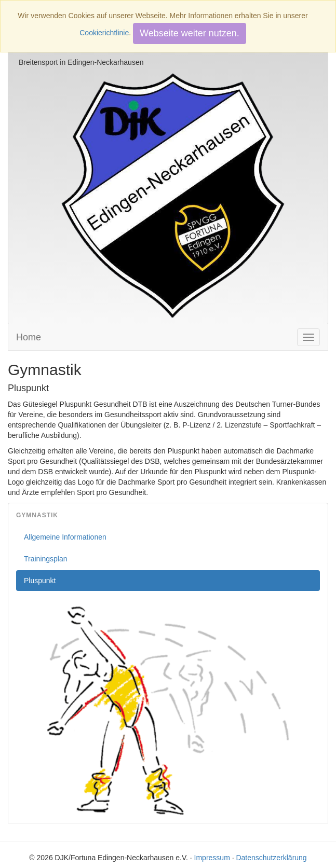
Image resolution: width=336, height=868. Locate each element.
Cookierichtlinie (104, 33)
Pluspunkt (40, 581)
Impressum (212, 858)
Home (29, 337)
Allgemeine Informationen (65, 537)
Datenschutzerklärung (271, 858)
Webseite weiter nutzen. (190, 33)
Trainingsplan (46, 559)
